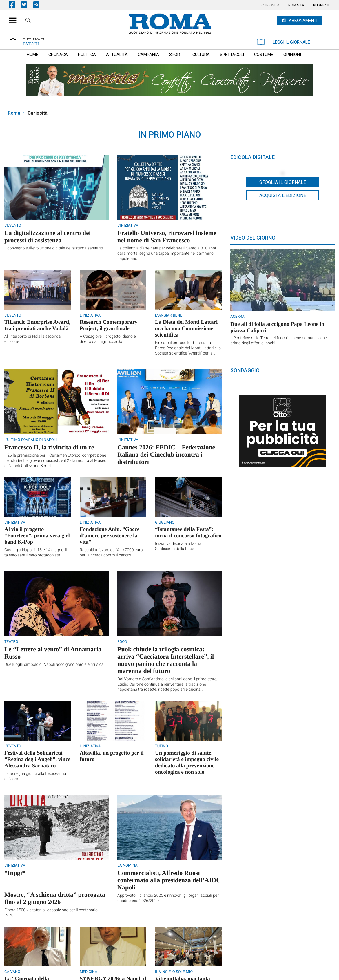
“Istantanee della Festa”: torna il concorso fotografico (188, 533)
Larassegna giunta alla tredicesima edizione (35, 776)
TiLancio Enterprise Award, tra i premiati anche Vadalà (37, 325)
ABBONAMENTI (303, 21)
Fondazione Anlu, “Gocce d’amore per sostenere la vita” (110, 536)
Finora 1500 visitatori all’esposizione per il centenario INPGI (51, 913)
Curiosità (38, 113)
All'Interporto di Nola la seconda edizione (32, 339)
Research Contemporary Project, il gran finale (109, 325)
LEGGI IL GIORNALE (283, 42)
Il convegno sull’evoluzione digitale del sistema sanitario (54, 248)
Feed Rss (39, 4)
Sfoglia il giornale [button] (283, 182)
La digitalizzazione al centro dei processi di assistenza (48, 236)
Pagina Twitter (27, 4)
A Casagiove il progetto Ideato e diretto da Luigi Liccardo (108, 339)
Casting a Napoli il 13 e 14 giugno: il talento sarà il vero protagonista (36, 553)
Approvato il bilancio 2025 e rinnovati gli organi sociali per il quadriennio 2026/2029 (169, 898)
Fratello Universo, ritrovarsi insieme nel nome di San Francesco (167, 236)
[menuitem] (270, 5)
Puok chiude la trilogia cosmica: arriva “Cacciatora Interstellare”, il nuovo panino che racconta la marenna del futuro (166, 660)
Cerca (28, 21)
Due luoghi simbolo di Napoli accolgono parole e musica (54, 665)
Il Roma (12, 113)
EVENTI (31, 44)
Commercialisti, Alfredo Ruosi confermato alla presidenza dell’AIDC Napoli (169, 880)
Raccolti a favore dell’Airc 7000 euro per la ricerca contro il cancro (112, 553)
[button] (11, 17)
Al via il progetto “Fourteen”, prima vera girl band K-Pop (37, 536)
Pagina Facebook (15, 4)
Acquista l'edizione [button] (283, 195)
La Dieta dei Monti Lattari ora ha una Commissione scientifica (186, 329)
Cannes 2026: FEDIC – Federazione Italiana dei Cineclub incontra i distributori (166, 454)
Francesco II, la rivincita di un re (49, 447)
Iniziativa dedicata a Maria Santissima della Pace (178, 546)
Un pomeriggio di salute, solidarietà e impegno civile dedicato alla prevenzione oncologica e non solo (187, 763)
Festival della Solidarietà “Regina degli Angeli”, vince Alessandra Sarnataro (37, 759)
